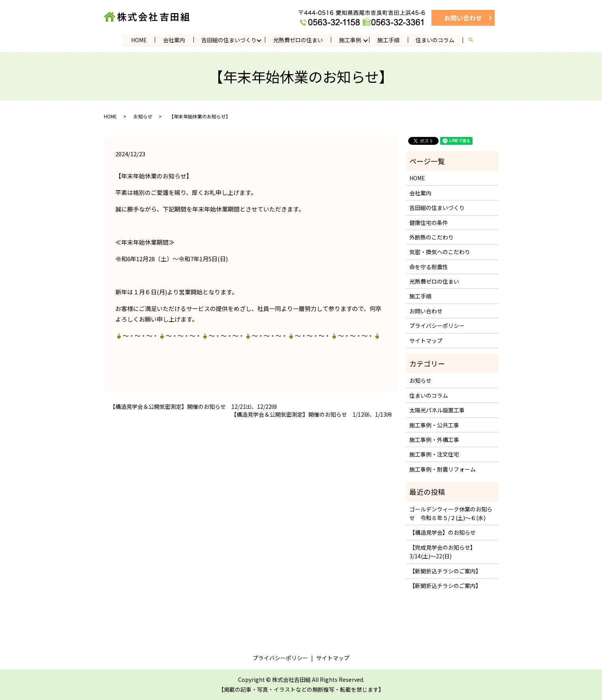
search (476, 40)
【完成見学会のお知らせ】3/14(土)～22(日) (443, 552)
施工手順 (389, 39)
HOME (138, 39)
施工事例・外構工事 (434, 440)
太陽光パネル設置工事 (437, 410)
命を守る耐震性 (429, 267)
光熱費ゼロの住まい (298, 39)
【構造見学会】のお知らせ (443, 532)
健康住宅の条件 (429, 222)
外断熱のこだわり (431, 237)
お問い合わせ (463, 18)
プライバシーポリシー (437, 326)
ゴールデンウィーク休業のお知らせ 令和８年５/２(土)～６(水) (451, 513)
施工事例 (351, 39)
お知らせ (143, 116)
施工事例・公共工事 (434, 425)
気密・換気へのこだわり (440, 252)
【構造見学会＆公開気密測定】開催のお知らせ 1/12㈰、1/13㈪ (311, 415)
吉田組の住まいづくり (229, 39)
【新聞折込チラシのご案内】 (445, 571)
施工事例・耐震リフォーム (443, 469)
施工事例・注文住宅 (434, 454)
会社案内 (174, 39)
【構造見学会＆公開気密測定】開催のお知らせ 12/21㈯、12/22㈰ (193, 407)
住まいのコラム (436, 39)
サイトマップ (426, 341)
